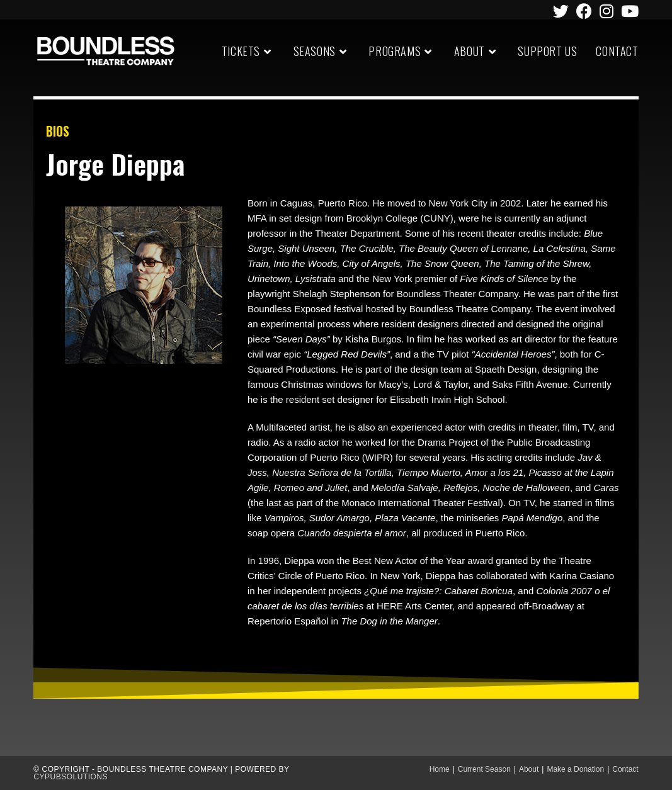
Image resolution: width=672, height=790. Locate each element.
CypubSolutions (71, 777)
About (529, 769)
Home (440, 769)
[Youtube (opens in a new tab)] (628, 11)
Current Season (484, 769)
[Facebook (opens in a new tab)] (584, 11)
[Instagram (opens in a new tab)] (607, 11)
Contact (625, 769)
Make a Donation (575, 769)
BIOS (58, 131)
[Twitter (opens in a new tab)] (561, 11)
